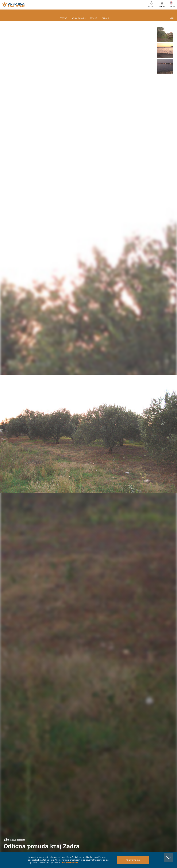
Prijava (151, 7)
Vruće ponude (79, 18)
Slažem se (133, 860)
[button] (165, 35)
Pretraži (64, 18)
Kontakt (106, 18)
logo (13, 5)
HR (171, 7)
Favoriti (94, 18)
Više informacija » (69, 863)
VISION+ (162, 7)
